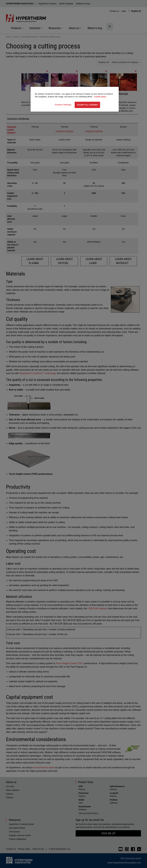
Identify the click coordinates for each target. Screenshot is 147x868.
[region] (75, 99)
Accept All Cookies (87, 105)
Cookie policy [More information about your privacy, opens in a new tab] (100, 97)
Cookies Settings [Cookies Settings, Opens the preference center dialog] (63, 105)
